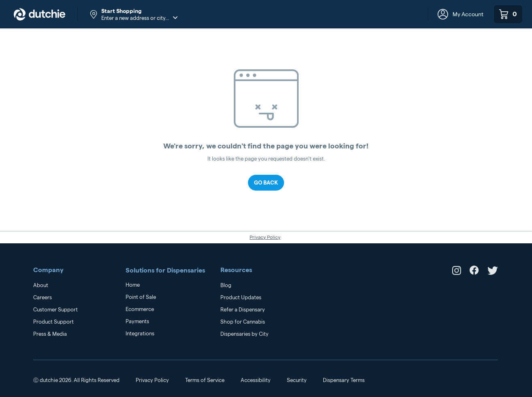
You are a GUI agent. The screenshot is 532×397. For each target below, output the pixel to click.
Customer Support (56, 309)
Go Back (266, 182)
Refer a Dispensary (243, 309)
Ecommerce (140, 309)
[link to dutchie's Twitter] (493, 273)
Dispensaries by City (245, 334)
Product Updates (241, 297)
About (41, 285)
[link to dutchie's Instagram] (457, 273)
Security (297, 380)
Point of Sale (141, 297)
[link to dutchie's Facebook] (474, 273)
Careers (43, 297)
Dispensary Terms (344, 380)
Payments (137, 321)
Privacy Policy (265, 237)
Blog (226, 285)
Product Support (53, 322)
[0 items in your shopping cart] (508, 14)
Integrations (140, 333)
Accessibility (256, 380)
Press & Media (50, 334)
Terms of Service (205, 380)
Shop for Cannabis (243, 322)
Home (133, 285)
